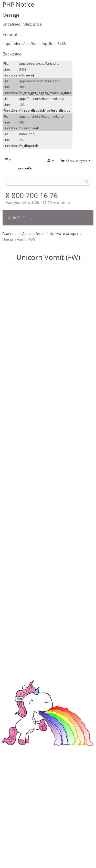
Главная (9, 233)
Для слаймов (33, 233)
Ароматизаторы (64, 233)
